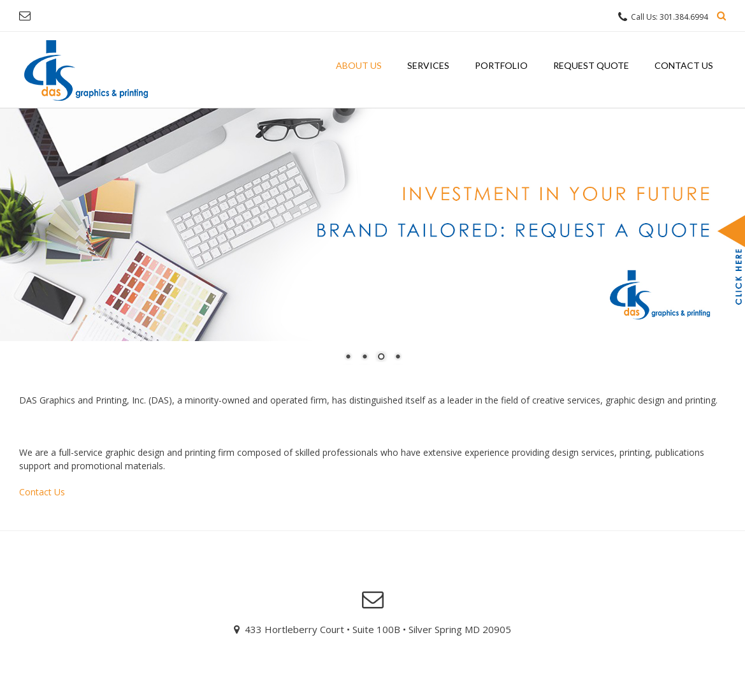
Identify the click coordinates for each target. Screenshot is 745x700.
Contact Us (684, 65)
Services (428, 65)
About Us (359, 65)
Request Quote (591, 65)
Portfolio (501, 65)
